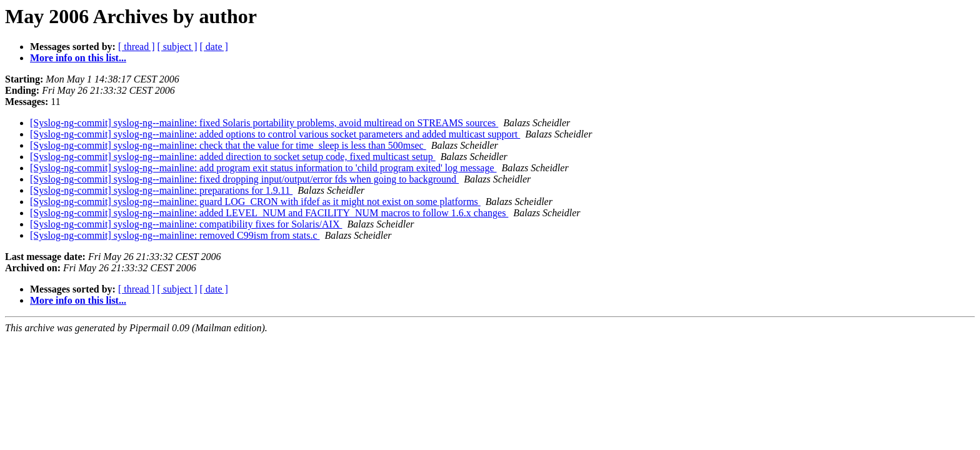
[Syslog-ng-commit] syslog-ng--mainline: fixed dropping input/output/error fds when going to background (244, 179)
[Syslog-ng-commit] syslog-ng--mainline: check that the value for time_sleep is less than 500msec (228, 145)
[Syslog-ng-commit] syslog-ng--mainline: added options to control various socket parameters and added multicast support (275, 134)
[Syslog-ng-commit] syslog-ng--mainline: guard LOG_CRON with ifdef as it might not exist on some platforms (255, 202)
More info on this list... (78, 58)
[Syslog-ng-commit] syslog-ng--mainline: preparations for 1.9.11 (161, 190)
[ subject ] (177, 47)
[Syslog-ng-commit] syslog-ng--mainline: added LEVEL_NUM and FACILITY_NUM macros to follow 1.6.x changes (269, 213)
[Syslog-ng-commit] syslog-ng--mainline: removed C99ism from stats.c (175, 235)
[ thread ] (137, 47)
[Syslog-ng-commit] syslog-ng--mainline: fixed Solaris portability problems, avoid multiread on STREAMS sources (264, 123)
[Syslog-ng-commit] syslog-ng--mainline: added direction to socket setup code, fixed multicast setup (233, 157)
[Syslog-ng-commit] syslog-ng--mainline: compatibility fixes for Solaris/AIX (186, 224)
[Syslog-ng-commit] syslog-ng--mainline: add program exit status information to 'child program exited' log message (263, 168)
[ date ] (214, 47)
